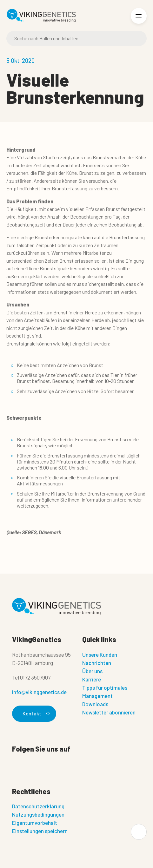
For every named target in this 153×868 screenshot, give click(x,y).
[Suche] (76, 38)
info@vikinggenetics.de (39, 692)
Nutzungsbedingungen (38, 814)
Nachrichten (97, 663)
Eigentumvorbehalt (35, 823)
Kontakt (35, 713)
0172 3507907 (35, 677)
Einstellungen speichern (40, 831)
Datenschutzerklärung (38, 806)
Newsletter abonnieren (109, 712)
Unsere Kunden (100, 654)
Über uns (92, 671)
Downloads (95, 704)
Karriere (92, 679)
